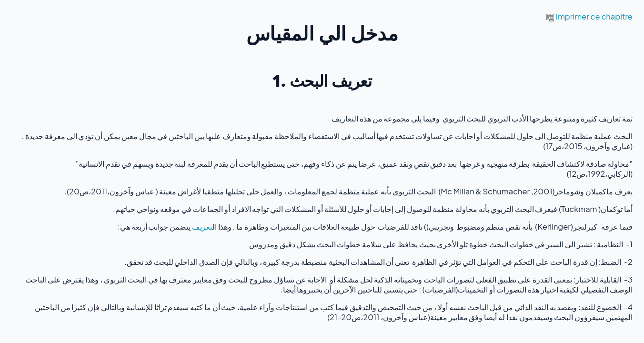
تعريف (202, 227)
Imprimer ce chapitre (589, 16)
